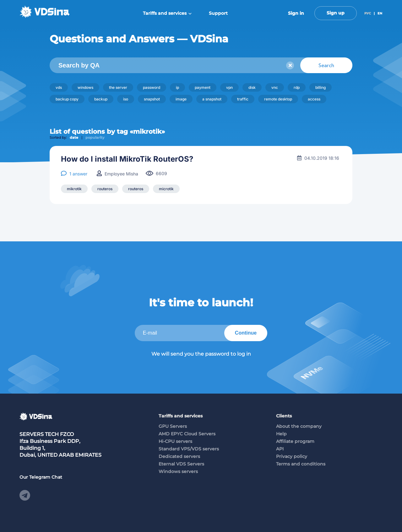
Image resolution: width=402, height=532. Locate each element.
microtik (166, 189)
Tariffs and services (167, 13)
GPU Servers (173, 426)
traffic (243, 99)
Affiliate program (295, 441)
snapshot (152, 99)
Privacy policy (292, 456)
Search (326, 65)
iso (126, 99)
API (280, 449)
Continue (246, 333)
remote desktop (278, 99)
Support (218, 13)
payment (203, 87)
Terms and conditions (301, 464)
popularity (95, 137)
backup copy (67, 99)
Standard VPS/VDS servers (189, 449)
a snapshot (212, 99)
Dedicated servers (179, 456)
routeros (105, 189)
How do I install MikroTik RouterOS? (127, 159)
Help (281, 434)
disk (252, 87)
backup (101, 99)
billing (321, 87)
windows (85, 87)
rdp (297, 87)
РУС (368, 13)
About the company (299, 426)
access (314, 99)
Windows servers (178, 471)
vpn (229, 87)
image (181, 99)
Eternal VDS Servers (181, 464)
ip (177, 87)
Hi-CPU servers (175, 441)
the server (118, 87)
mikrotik (74, 189)
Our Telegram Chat (41, 477)
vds (59, 87)
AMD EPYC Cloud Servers (187, 434)
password (152, 87)
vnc (275, 87)
